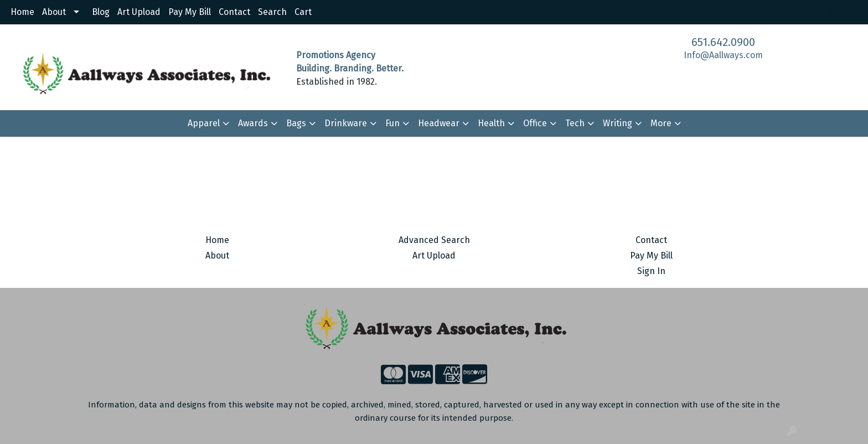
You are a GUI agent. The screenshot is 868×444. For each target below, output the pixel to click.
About (54, 12)
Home (22, 12)
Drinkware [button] (346, 123)
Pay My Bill (190, 12)
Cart (303, 12)
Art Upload (139, 12)
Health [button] (491, 123)
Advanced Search (434, 240)
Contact (234, 12)
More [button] (661, 123)
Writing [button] (618, 123)
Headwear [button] (439, 123)
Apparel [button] (204, 123)
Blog (101, 12)
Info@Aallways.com (723, 55)
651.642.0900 (723, 42)
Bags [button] (296, 123)
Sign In (651, 271)
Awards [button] (253, 123)
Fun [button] (392, 123)
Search (272, 12)
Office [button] (535, 123)
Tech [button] (575, 123)
